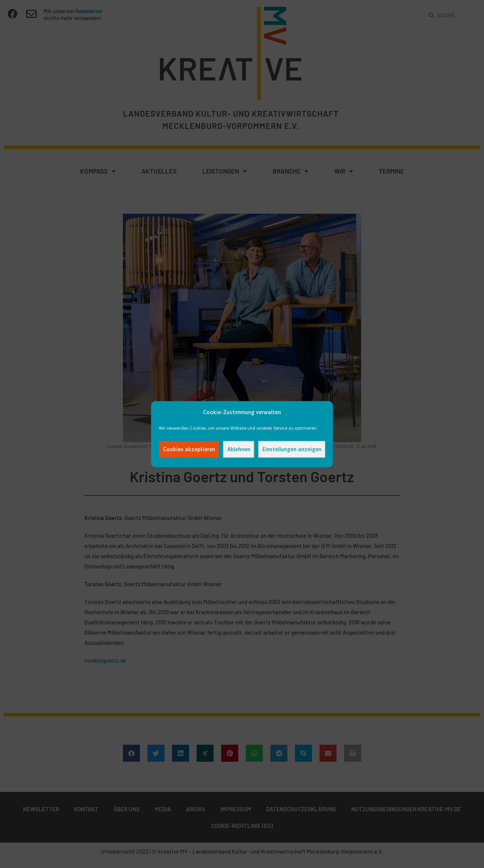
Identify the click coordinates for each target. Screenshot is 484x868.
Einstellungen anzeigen (292, 449)
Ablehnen (239, 449)
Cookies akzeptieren (189, 449)
